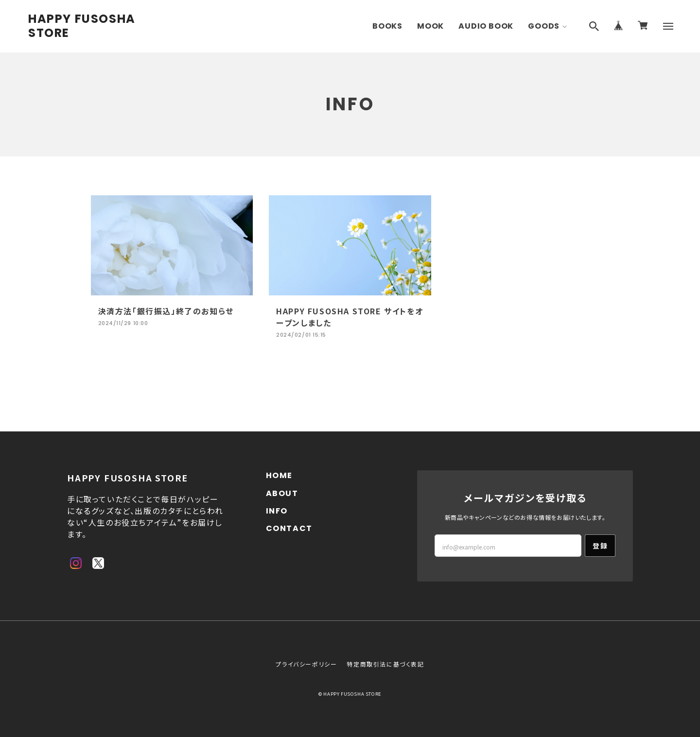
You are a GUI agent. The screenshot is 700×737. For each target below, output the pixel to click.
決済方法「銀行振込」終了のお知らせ (166, 311)
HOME (279, 475)
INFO (277, 511)
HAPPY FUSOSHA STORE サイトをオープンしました (350, 317)
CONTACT (289, 528)
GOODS (544, 26)
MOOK (430, 26)
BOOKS (387, 26)
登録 (600, 546)
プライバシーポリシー (306, 664)
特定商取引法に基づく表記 (385, 664)
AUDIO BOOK (486, 26)
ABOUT (282, 493)
